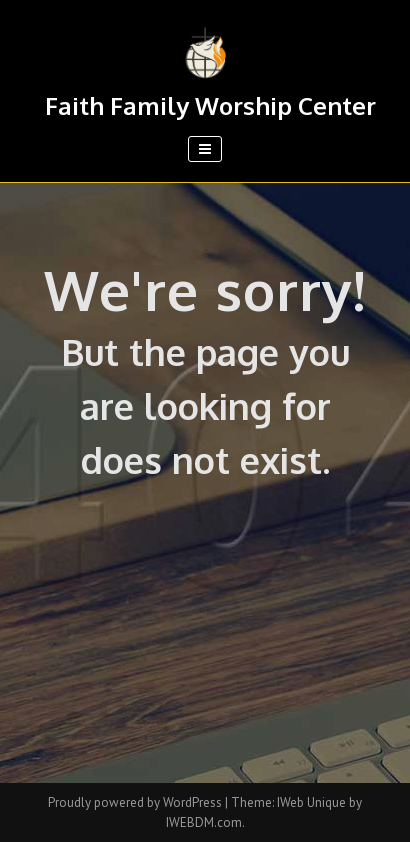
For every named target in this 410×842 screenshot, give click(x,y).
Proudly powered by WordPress (136, 802)
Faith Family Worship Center (210, 105)
